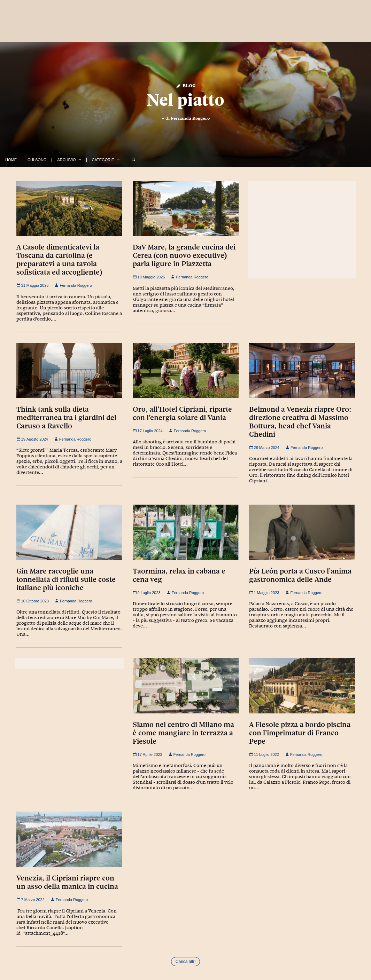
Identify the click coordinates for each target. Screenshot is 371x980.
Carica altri (185, 962)
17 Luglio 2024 (148, 431)
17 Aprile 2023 (148, 754)
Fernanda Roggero (190, 118)
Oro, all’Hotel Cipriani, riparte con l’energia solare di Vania (182, 413)
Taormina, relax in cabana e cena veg (179, 575)
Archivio (66, 160)
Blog (185, 85)
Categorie (103, 160)
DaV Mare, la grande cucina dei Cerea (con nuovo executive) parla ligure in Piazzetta (184, 255)
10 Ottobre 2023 (33, 601)
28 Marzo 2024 (264, 448)
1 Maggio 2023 (264, 593)
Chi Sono (37, 160)
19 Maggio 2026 (149, 277)
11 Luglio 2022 (264, 754)
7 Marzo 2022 (30, 900)
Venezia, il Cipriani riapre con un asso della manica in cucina (67, 882)
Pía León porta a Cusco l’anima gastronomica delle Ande (300, 575)
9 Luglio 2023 (147, 593)
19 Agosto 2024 (32, 439)
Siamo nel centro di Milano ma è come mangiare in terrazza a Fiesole (183, 733)
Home (11, 160)
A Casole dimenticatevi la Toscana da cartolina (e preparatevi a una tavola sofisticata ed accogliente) (59, 260)
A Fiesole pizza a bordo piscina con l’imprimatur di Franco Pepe (300, 733)
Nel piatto (185, 100)
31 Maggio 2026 (33, 285)
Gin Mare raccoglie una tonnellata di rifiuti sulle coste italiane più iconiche (66, 579)
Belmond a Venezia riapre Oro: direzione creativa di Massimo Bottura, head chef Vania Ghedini (300, 422)
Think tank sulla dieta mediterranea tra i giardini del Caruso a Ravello (66, 418)
